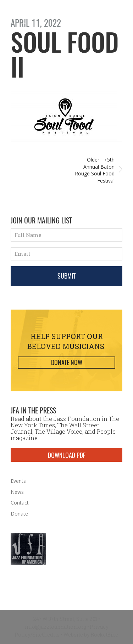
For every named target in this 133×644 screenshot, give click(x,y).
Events (18, 481)
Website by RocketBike (91, 635)
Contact (20, 503)
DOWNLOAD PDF (67, 455)
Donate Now (67, 362)
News (17, 492)
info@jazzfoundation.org (56, 627)
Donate (19, 514)
